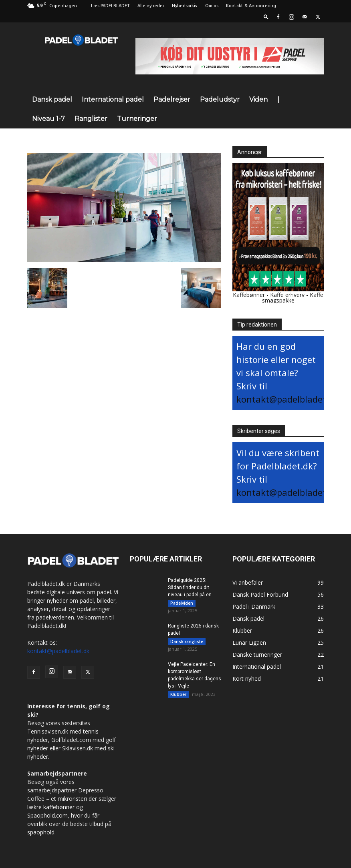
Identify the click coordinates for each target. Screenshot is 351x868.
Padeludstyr (220, 99)
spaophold (41, 832)
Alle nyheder (151, 6)
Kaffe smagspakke (293, 298)
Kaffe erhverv (287, 295)
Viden (258, 99)
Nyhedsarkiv (185, 6)
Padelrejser (172, 99)
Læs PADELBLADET (110, 6)
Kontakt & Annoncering (251, 6)
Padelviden (182, 603)
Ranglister (91, 119)
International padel (113, 99)
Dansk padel (52, 99)
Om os (212, 6)
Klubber (178, 697)
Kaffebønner (249, 295)
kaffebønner (59, 807)
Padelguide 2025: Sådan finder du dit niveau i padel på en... (192, 587)
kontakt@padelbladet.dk (287, 399)
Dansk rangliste (187, 643)
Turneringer (137, 119)
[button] (266, 17)
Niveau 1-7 (48, 119)
